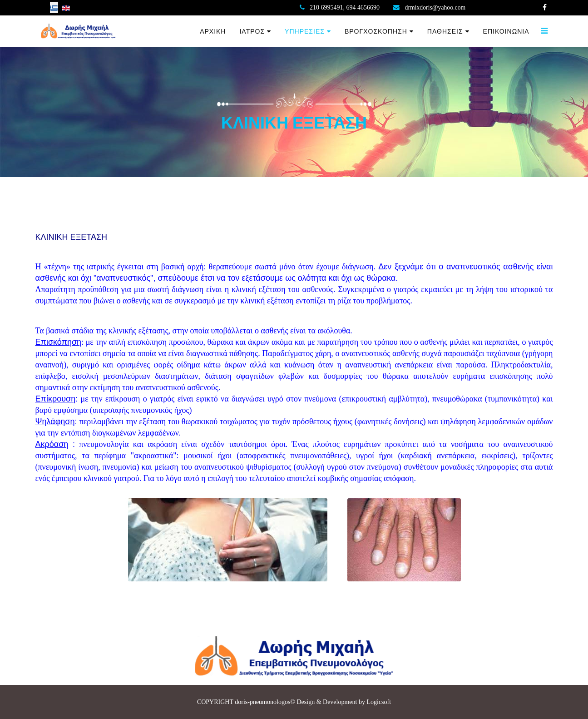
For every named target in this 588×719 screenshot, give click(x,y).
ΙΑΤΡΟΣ (252, 31)
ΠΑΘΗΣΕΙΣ (445, 31)
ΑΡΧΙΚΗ (213, 31)
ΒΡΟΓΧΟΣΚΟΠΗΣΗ (376, 31)
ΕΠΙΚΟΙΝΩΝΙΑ (506, 31)
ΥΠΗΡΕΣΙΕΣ (305, 31)
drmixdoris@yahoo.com (436, 7)
